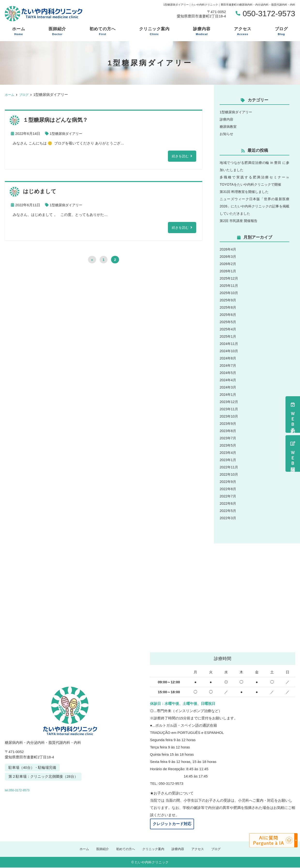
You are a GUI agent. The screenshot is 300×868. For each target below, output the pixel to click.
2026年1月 (228, 271)
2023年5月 (228, 445)
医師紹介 (57, 31)
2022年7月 (228, 496)
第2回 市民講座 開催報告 (240, 221)
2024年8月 (228, 358)
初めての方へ (103, 31)
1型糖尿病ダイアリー (67, 133)
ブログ (281, 31)
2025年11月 (229, 286)
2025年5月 (228, 322)
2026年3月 (228, 256)
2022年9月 (228, 482)
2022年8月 (228, 489)
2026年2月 (228, 264)
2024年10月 (229, 351)
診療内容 (202, 31)
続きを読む (180, 156)
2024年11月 (229, 344)
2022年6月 (228, 503)
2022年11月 (229, 467)
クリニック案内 (154, 31)
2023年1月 (228, 460)
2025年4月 (228, 329)
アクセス (243, 31)
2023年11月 (229, 409)
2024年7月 (228, 365)
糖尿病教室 (229, 126)
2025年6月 (228, 315)
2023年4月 (228, 453)
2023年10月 (229, 416)
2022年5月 (228, 511)
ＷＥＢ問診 (293, 453)
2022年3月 (228, 518)
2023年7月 (228, 438)
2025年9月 (228, 300)
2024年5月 (228, 373)
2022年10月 (229, 474)
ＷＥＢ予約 (293, 415)
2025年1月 (228, 336)
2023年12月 (229, 402)
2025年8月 (228, 307)
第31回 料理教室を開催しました (246, 192)
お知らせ (227, 134)
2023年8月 (228, 431)
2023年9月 (228, 423)
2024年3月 (228, 387)
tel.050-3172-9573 (38, 788)
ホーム (19, 31)
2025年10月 (229, 293)
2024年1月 (228, 394)
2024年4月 (228, 380)
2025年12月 (229, 278)
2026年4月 (228, 249)
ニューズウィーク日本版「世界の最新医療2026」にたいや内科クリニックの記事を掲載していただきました (255, 206)
